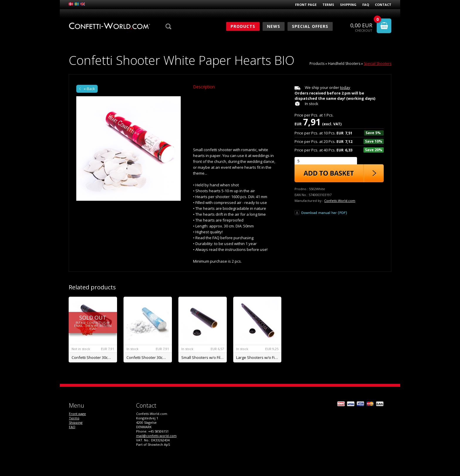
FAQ (366, 5)
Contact (383, 5)
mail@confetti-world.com (156, 436)
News (274, 26)
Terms (328, 5)
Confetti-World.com (340, 201)
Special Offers (310, 26)
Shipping (348, 5)
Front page (306, 5)
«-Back (89, 89)
